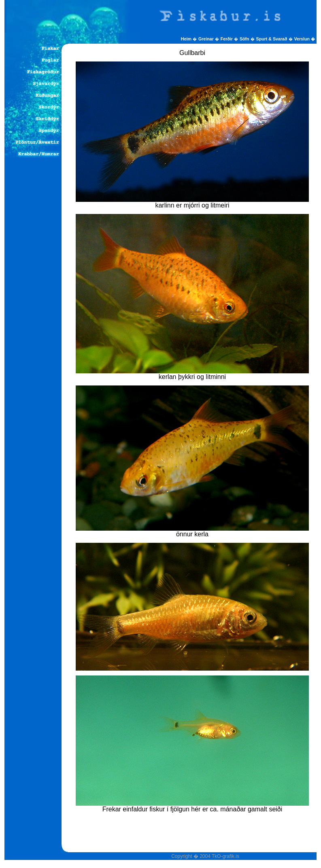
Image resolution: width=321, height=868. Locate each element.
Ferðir (227, 39)
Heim (187, 39)
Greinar (207, 39)
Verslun (305, 39)
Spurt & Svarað (272, 39)
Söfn (245, 39)
